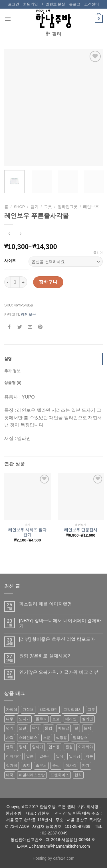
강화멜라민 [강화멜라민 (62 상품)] (49, 709)
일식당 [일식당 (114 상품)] (75, 756)
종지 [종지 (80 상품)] (26, 765)
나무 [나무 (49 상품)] (10, 719)
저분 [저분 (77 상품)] (89, 756)
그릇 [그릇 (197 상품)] (91, 709)
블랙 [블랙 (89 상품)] (88, 728)
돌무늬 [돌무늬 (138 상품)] (41, 719)
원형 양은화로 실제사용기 (46, 656)
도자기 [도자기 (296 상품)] (24, 719)
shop (20, 207)
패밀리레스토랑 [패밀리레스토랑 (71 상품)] (32, 775)
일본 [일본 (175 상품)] (30, 756)
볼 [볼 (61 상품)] (76, 728)
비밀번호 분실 (54, 4)
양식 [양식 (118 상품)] (23, 747)
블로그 (75, 4)
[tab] (53, 359)
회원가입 (31, 4)
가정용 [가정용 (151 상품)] (28, 709)
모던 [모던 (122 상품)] (23, 728)
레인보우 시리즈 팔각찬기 (27, 532)
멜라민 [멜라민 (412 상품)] (87, 719)
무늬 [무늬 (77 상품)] (36, 728)
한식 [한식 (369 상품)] (78, 775)
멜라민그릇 (68, 207)
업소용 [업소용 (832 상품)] (54, 747)
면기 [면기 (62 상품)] (10, 728)
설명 (8, 359)
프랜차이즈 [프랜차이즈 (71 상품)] (60, 775)
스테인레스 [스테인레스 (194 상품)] (28, 738)
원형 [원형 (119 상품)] (69, 747)
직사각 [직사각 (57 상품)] (71, 765)
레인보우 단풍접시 (81, 530)
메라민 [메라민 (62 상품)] (71, 719)
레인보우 (91, 207)
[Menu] (8, 19)
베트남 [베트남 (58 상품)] (63, 728)
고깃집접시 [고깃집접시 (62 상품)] (73, 709)
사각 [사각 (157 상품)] (10, 738)
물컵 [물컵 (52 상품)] (49, 728)
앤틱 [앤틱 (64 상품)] (10, 747)
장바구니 (48, 282)
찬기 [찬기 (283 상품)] (86, 765)
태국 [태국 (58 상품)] (10, 775)
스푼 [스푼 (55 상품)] (47, 738)
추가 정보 (12, 371)
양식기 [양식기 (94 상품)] (38, 747)
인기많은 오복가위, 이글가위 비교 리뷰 (59, 672)
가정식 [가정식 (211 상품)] (12, 709)
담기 (35, 207)
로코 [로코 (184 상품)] (56, 719)
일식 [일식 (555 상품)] (60, 756)
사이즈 (10, 261)
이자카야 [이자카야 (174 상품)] (13, 756)
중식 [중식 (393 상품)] (56, 765)
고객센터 (92, 4)
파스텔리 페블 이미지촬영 (46, 604)
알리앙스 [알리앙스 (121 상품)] (80, 738)
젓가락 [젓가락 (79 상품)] (12, 765)
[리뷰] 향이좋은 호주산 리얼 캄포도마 (57, 639)
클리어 (98, 253)
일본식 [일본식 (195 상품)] (45, 756)
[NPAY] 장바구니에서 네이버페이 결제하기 (60, 623)
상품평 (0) (13, 383)
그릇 (48, 207)
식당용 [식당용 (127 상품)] (61, 738)
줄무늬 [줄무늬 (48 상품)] (41, 765)
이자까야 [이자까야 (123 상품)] (86, 747)
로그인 (14, 4)
